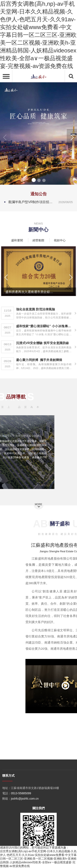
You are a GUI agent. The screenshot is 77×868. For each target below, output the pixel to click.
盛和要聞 (20, 239)
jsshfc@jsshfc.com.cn (25, 831)
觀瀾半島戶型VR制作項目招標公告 (41, 202)
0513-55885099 (21, 825)
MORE (39, 504)
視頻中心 (57, 239)
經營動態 (38, 239)
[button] (72, 137)
